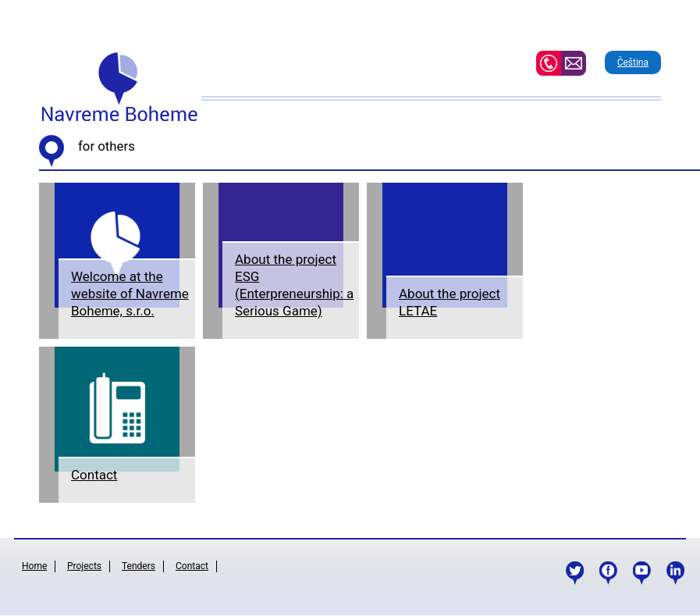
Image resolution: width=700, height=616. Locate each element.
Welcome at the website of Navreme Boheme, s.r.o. (130, 294)
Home (34, 566)
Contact (94, 475)
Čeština (633, 62)
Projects (84, 566)
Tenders (139, 566)
